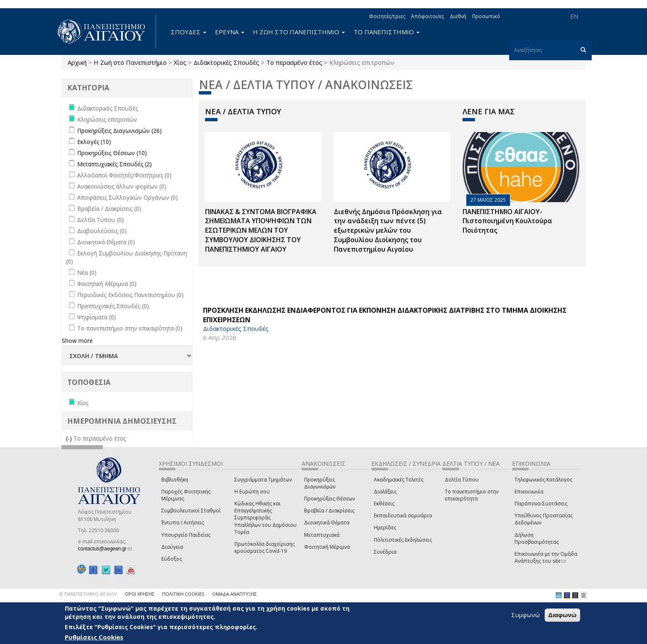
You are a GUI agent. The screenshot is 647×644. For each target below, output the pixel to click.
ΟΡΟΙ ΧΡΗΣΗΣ (139, 594)
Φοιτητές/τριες (387, 16)
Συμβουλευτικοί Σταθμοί (191, 511)
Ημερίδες (385, 527)
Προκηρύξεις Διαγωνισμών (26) (119, 131)
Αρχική (77, 62)
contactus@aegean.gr (105, 549)
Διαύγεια (172, 547)
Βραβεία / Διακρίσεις (329, 511)
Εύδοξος (172, 559)
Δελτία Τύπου (462, 480)
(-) (70, 438)
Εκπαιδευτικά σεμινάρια (403, 515)
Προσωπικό (486, 16)
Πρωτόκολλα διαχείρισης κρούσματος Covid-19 (264, 547)
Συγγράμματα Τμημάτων (263, 480)
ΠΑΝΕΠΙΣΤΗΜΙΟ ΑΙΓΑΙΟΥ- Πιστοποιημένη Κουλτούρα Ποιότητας (507, 221)
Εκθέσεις (384, 504)
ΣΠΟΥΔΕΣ (189, 32)
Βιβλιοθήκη (175, 480)
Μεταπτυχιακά (322, 535)
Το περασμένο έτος (294, 62)
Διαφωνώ (563, 615)
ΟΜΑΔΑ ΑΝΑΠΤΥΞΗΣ (234, 594)
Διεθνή (458, 16)
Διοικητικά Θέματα (327, 523)
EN (574, 16)
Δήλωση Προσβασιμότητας (537, 538)
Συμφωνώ (525, 615)
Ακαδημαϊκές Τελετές (399, 480)
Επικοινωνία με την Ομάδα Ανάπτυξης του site (546, 557)
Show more (77, 341)
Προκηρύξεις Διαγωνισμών (320, 483)
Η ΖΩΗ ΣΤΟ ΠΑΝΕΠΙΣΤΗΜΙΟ (299, 32)
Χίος (180, 62)
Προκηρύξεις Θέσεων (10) (112, 153)
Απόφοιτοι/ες (427, 16)
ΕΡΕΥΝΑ (230, 32)
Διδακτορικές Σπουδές (226, 62)
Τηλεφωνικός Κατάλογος (543, 480)
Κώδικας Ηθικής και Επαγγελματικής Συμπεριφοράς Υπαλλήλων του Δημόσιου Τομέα (266, 518)
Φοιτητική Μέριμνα (327, 547)
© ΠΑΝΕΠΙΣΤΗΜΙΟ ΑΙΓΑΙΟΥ (88, 594)
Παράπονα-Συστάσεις (541, 504)
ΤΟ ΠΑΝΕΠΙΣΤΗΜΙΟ (387, 32)
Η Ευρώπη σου (252, 492)
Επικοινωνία (529, 492)
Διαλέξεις (385, 492)
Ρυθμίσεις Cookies (94, 637)
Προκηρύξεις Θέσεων (329, 499)
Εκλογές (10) (94, 142)
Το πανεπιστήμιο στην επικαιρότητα (472, 495)
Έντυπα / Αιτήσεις (183, 523)
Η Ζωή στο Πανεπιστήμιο (130, 62)
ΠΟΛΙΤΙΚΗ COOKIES (183, 594)
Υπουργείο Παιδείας (186, 535)
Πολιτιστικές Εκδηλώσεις (403, 540)
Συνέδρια (385, 552)
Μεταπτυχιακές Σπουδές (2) (115, 164)
